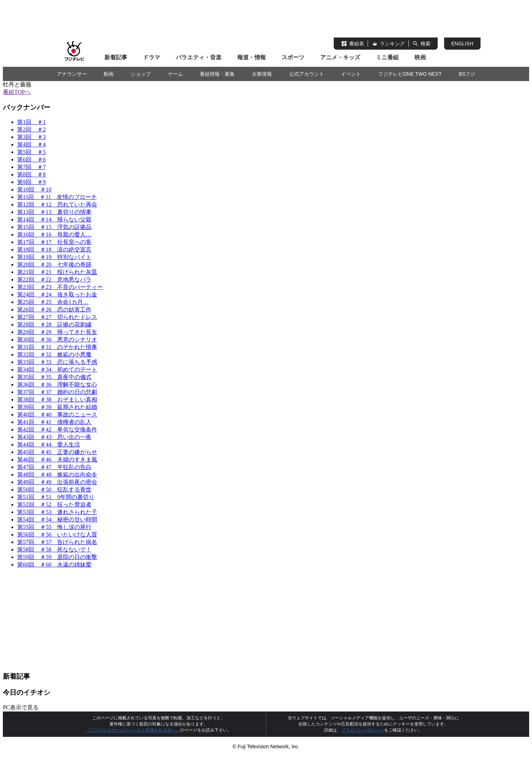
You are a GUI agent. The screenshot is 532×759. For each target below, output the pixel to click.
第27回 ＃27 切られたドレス (57, 317)
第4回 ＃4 (31, 144)
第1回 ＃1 (31, 122)
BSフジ (467, 74)
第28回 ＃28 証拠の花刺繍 (54, 324)
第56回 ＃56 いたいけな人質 (57, 535)
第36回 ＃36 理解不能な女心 (57, 385)
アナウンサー (72, 74)
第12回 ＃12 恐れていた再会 (57, 204)
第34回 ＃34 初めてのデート (57, 369)
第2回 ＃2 (31, 129)
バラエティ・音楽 (199, 57)
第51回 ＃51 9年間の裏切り (56, 497)
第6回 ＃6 (31, 159)
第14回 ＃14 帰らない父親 (54, 219)
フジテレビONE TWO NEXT (410, 74)
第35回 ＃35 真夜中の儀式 (54, 377)
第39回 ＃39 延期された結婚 (57, 407)
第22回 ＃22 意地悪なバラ (54, 279)
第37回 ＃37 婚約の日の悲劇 (57, 392)
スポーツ (293, 57)
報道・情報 (252, 57)
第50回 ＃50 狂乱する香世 (54, 490)
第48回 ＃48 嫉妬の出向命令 (57, 475)
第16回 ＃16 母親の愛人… (54, 234)
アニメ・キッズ (340, 57)
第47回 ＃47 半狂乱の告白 (54, 467)
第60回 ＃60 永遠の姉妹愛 (54, 565)
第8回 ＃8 (31, 174)
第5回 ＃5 (31, 152)
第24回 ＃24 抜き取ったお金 (57, 294)
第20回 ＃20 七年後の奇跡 (54, 264)
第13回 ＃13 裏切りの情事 (54, 212)
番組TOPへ (17, 92)
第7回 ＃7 (31, 167)
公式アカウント (307, 74)
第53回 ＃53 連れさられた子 (57, 512)
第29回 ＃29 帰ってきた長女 (57, 332)
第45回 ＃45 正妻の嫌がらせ (57, 452)
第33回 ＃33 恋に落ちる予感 (57, 362)
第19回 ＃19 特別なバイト (54, 257)
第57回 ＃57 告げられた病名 (57, 542)
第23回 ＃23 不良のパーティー (60, 287)
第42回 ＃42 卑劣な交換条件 (57, 430)
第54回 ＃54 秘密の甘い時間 (57, 520)
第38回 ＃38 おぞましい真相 (57, 400)
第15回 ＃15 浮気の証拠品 (54, 227)
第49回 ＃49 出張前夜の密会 (57, 482)
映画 (420, 57)
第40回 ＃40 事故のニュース (57, 415)
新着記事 (116, 57)
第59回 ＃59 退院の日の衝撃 (57, 557)
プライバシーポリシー (363, 730)
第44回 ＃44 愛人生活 (49, 445)
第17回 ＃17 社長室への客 (54, 242)
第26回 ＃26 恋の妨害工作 (54, 309)
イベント (351, 74)
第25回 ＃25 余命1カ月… (53, 302)
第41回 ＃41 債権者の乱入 (54, 422)
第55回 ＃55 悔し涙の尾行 (54, 527)
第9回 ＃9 (31, 182)
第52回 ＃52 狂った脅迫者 (54, 505)
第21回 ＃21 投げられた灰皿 (57, 272)
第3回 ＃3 (31, 137)
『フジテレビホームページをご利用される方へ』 (133, 730)
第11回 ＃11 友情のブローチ (57, 197)
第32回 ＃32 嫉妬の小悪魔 (54, 354)
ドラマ (151, 57)
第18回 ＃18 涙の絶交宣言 (54, 249)
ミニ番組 (387, 57)
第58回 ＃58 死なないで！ (54, 550)
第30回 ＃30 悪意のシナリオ (57, 339)
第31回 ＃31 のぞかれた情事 (57, 347)
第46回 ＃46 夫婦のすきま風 (57, 460)
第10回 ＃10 (34, 189)
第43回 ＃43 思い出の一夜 (54, 437)
